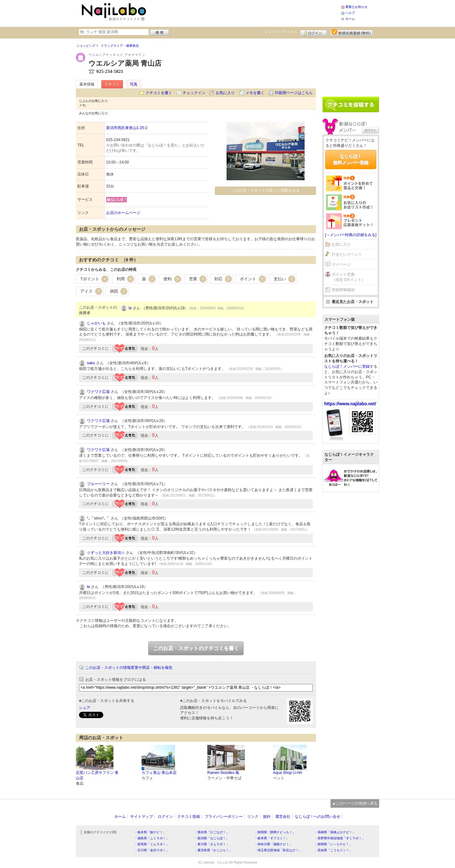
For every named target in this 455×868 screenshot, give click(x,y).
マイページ (341, 265)
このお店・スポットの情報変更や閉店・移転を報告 (129, 668)
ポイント (253, 279)
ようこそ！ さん (281, 32)
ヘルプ (350, 13)
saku (91, 363)
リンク (253, 817)
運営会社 (283, 817)
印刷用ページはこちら (294, 93)
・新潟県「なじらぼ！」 (212, 838)
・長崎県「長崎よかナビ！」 (335, 832)
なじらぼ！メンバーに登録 (347, 366)
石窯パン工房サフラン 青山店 (97, 775)
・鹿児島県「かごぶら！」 (213, 850)
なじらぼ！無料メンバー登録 (351, 159)
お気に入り (225, 93)
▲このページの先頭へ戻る (355, 803)
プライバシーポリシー (224, 817)
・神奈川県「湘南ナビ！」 (273, 844)
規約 (267, 817)
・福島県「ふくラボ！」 (152, 838)
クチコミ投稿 (189, 817)
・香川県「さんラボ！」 (212, 844)
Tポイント (94, 279)
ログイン (314, 32)
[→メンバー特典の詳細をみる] (351, 235)
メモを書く (255, 93)
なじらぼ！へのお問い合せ (318, 817)
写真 (134, 84)
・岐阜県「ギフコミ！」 (272, 838)
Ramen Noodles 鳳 (223, 773)
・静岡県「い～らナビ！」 (333, 844)
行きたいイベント (347, 254)
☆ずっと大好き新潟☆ (106, 553)
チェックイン (194, 93)
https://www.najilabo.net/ (350, 404)
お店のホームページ (123, 213)
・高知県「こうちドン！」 (333, 850)
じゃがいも (96, 323)
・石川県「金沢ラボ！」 (152, 850)
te (130, 308)
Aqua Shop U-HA (288, 773)
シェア (85, 708)
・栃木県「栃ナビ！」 (150, 832)
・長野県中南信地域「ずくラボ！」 (340, 838)
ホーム (350, 19)
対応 (223, 279)
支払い (285, 279)
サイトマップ (142, 817)
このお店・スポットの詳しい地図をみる (265, 190)
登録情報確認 (343, 290)
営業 (198, 279)
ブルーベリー (98, 484)
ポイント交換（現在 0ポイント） (349, 277)
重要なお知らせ (356, 7)
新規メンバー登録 (352, 32)
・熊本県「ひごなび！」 (212, 832)
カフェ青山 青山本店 (159, 773)
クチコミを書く (159, 93)
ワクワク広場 (98, 392)
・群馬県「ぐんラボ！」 (152, 844)
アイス (91, 291)
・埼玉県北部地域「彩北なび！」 (278, 850)
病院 (119, 291)
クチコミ (112, 84)
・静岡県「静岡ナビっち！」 (275, 832)
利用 (125, 279)
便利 (172, 279)
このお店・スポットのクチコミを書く (196, 648)
